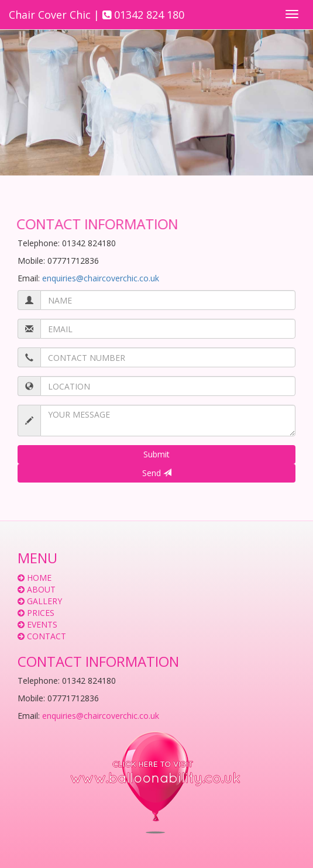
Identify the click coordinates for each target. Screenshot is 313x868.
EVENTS (42, 624)
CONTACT (47, 636)
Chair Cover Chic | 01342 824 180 (97, 15)
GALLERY (44, 601)
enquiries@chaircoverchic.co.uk (101, 278)
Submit (156, 454)
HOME (39, 578)
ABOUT (41, 589)
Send (157, 473)
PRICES (41, 613)
